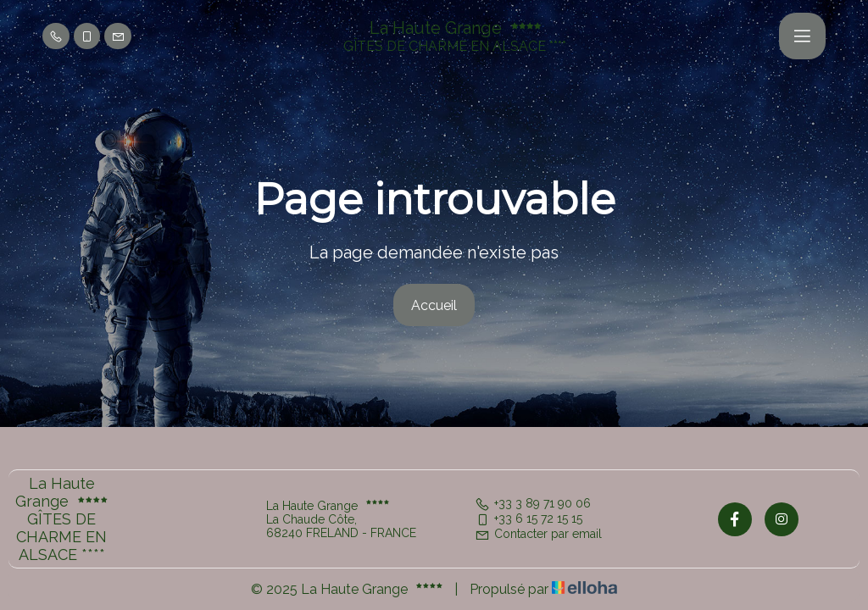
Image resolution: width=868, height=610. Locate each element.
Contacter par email (538, 534)
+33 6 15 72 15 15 (529, 518)
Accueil (434, 305)
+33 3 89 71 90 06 (533, 503)
